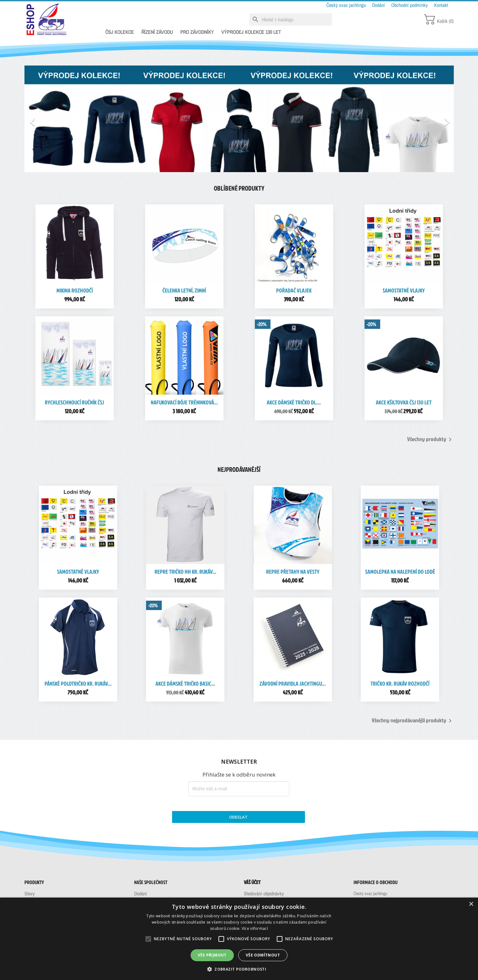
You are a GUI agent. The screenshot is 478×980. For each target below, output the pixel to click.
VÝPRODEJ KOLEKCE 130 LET (251, 32)
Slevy (30, 893)
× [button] (471, 904)
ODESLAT (238, 817)
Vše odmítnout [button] (263, 955)
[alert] (239, 939)
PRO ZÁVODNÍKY (197, 32)
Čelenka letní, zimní (184, 290)
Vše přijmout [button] (212, 955)
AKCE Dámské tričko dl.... (294, 402)
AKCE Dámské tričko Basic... (185, 684)
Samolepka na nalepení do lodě (400, 572)
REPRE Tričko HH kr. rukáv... (185, 572)
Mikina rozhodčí (75, 290)
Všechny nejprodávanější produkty (413, 721)
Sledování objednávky (264, 893)
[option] (239, 119)
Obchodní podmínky (410, 5)
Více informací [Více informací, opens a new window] (255, 928)
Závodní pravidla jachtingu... (293, 684)
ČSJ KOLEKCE (120, 32)
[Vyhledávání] (291, 19)
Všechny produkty (431, 440)
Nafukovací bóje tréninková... (184, 402)
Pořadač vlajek (294, 290)
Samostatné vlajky (404, 290)
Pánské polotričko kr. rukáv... (78, 684)
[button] (57, 119)
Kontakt (441, 5)
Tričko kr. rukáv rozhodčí (400, 684)
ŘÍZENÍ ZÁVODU (157, 32)
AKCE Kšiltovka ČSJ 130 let (404, 402)
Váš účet (252, 882)
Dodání (379, 5)
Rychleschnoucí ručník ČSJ (74, 402)
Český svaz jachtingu (347, 5)
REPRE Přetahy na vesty (293, 572)
